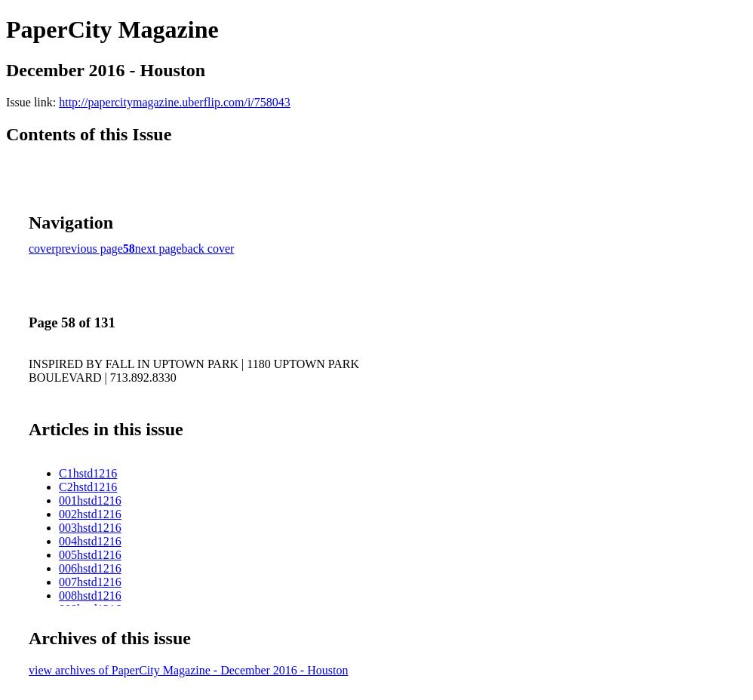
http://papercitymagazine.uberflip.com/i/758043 (175, 102)
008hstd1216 (90, 596)
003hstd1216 (90, 528)
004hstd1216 (90, 541)
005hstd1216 (90, 555)
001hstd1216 (90, 500)
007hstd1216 (90, 582)
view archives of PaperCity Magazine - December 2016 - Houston (188, 670)
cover (42, 249)
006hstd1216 (90, 568)
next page (158, 249)
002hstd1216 (90, 514)
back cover (208, 249)
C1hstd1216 (88, 473)
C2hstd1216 (88, 487)
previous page (89, 249)
